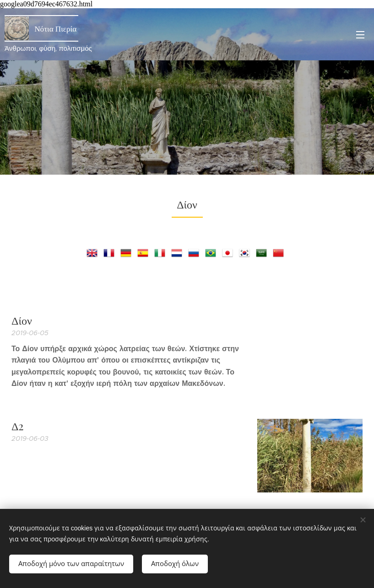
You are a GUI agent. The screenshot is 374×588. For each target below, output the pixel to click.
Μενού (360, 35)
